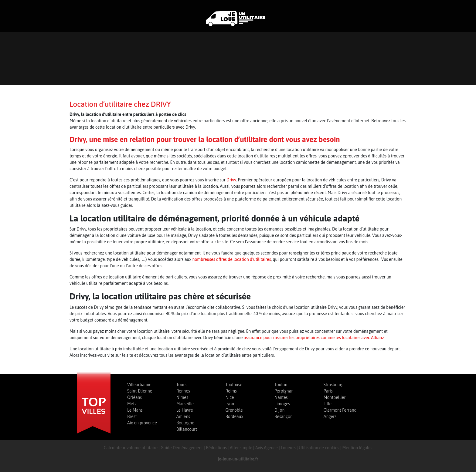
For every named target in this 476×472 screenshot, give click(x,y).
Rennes (183, 391)
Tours (181, 385)
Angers (330, 416)
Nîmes (182, 397)
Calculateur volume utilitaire (131, 448)
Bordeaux (234, 416)
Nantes (281, 397)
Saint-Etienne (140, 391)
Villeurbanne (139, 385)
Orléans (134, 397)
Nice (229, 397)
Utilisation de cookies (319, 448)
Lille (328, 404)
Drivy (231, 180)
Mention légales (357, 448)
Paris (328, 391)
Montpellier (335, 397)
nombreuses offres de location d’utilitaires (232, 259)
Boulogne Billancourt (187, 426)
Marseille (185, 404)
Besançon (284, 416)
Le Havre (185, 410)
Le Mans (135, 410)
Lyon (230, 404)
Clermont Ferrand (340, 410)
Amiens (183, 416)
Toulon (281, 385)
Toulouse (234, 385)
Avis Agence (267, 448)
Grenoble (234, 410)
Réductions (216, 448)
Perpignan (284, 391)
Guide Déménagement (182, 448)
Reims (231, 391)
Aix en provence (142, 423)
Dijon (279, 410)
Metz (132, 404)
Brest (132, 416)
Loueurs (288, 448)
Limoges (282, 404)
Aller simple (241, 448)
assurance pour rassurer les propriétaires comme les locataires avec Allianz (314, 338)
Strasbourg (334, 385)
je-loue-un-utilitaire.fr (238, 459)
